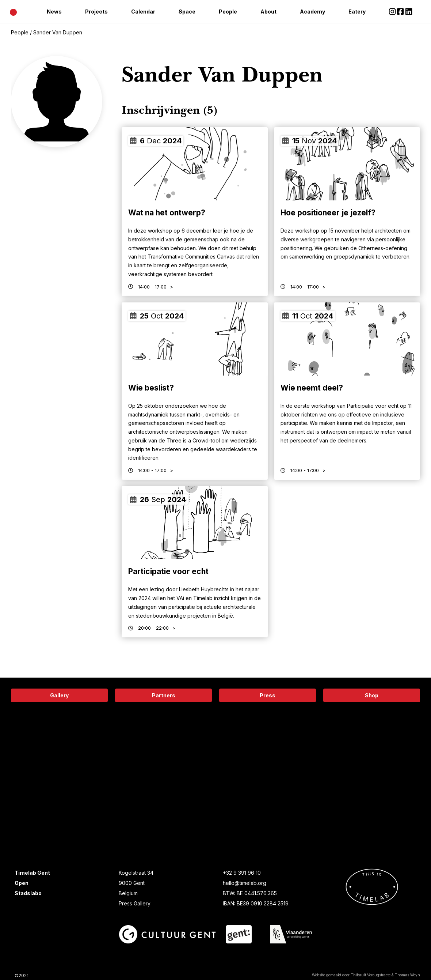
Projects (96, 12)
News (54, 12)
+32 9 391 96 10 (242, 873)
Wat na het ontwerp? (167, 213)
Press (268, 695)
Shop (372, 695)
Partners (164, 695)
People (228, 12)
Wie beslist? (151, 388)
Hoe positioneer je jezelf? (328, 213)
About (268, 12)
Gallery (59, 695)
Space (187, 12)
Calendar (143, 12)
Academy (312, 12)
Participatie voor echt (168, 571)
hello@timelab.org (245, 883)
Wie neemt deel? (312, 388)
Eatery (357, 12)
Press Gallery (135, 903)
